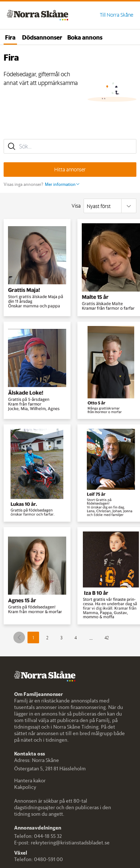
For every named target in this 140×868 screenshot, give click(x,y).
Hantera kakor (30, 781)
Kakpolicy (25, 787)
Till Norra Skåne (116, 15)
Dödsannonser (42, 37)
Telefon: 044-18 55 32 (38, 836)
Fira (10, 37)
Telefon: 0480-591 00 (39, 859)
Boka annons (85, 37)
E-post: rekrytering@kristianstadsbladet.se (62, 843)
